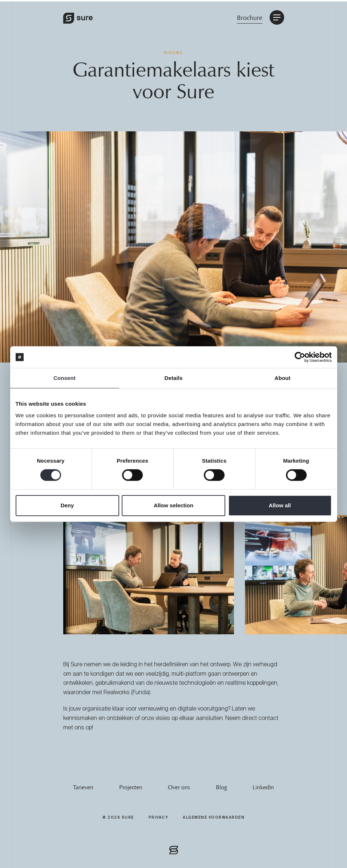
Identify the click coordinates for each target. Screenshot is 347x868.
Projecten (131, 787)
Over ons (179, 787)
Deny (67, 505)
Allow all (280, 505)
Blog (221, 787)
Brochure (250, 18)
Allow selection (173, 505)
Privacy (159, 817)
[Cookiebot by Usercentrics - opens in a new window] (300, 357)
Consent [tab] (64, 378)
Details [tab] (174, 378)
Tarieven (83, 787)
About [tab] (283, 378)
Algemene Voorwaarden (214, 817)
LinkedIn (263, 787)
